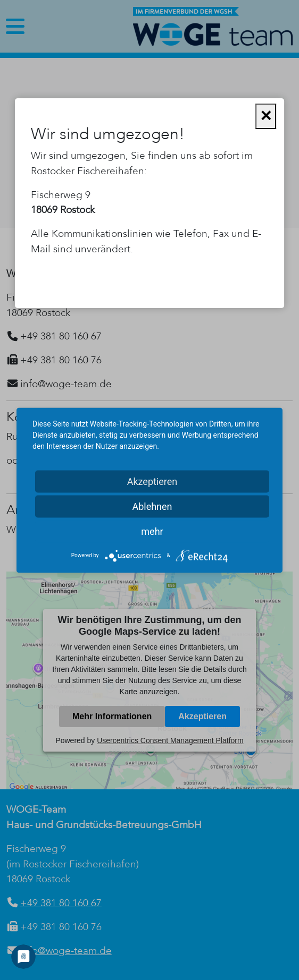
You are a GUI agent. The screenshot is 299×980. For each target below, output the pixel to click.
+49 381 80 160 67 (61, 903)
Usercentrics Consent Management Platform (170, 740)
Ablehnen (152, 506)
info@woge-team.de (66, 951)
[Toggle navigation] (15, 26)
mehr (152, 531)
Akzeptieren (202, 716)
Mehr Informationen (112, 716)
